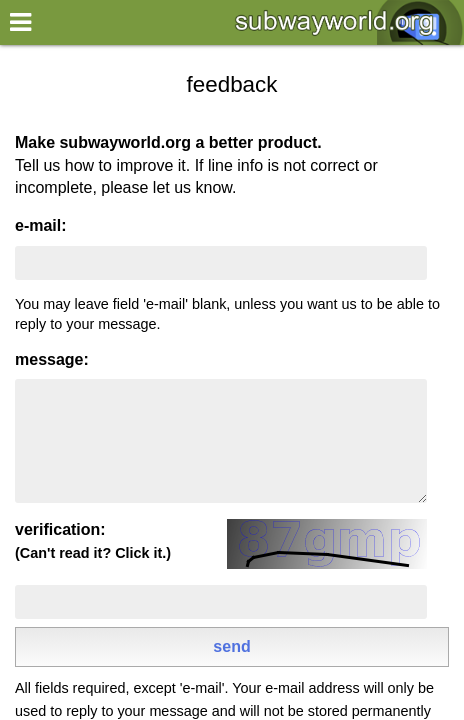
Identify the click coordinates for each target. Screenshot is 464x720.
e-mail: (41, 225)
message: (52, 359)
